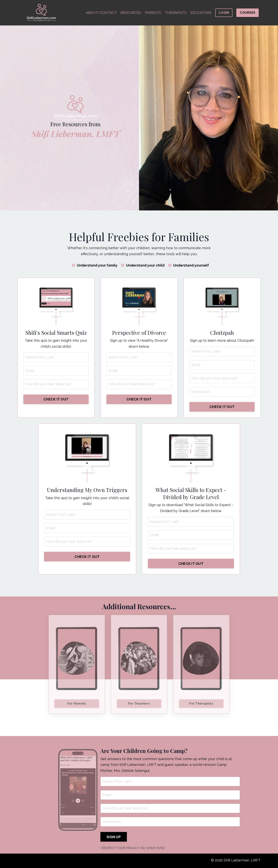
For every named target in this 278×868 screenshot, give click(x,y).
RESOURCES (131, 13)
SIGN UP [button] (114, 838)
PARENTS (153, 13)
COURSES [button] (247, 13)
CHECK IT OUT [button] (56, 399)
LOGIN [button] (224, 13)
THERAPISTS (175, 13)
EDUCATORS (201, 13)
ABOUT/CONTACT (101, 13)
